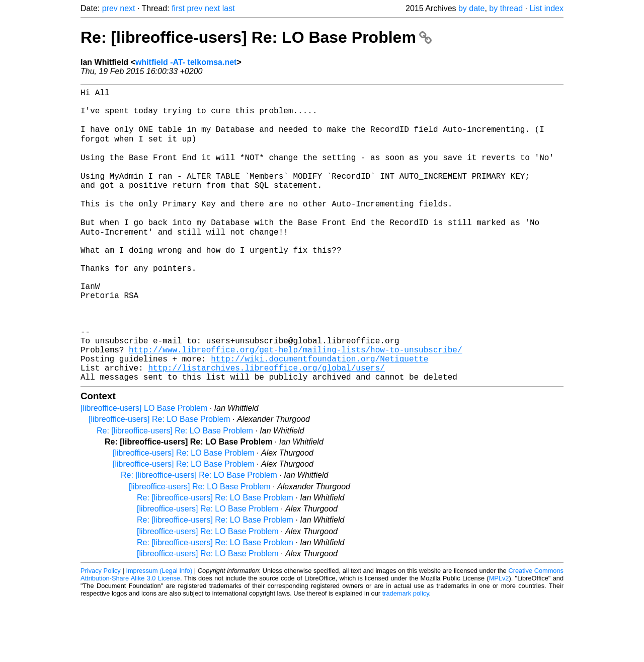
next (127, 8)
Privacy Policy (101, 632)
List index (546, 8)
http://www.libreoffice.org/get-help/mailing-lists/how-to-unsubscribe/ (295, 404)
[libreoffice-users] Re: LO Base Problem (159, 480)
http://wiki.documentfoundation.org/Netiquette (319, 415)
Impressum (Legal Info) (159, 632)
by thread (506, 8)
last (229, 8)
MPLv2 (499, 639)
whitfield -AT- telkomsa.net (186, 62)
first (178, 8)
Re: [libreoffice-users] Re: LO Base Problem (256, 37)
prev (110, 8)
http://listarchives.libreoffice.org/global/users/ (266, 426)
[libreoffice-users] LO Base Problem (144, 469)
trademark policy (406, 654)
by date (471, 8)
